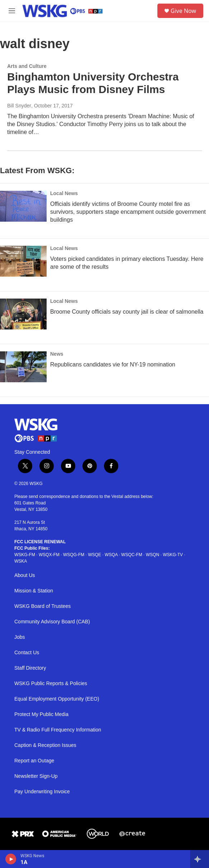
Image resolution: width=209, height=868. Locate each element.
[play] (11, 859)
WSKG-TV (173, 555)
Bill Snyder (19, 106)
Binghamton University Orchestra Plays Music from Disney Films (93, 83)
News (57, 354)
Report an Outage (34, 761)
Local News (64, 193)
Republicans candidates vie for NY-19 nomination (113, 364)
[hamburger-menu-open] (12, 11)
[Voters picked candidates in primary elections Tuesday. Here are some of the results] (23, 261)
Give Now (183, 11)
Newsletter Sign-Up (36, 776)
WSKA (21, 561)
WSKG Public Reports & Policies (51, 684)
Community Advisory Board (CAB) (52, 622)
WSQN (153, 555)
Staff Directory (30, 668)
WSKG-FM (25, 555)
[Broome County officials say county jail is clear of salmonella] (23, 314)
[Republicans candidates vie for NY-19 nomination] (23, 367)
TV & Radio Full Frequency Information (58, 730)
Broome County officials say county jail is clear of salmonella (127, 312)
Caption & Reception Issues (45, 745)
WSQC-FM (132, 555)
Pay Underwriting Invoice (42, 792)
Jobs (20, 637)
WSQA (111, 555)
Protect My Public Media (41, 714)
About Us (25, 575)
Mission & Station (34, 591)
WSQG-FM (74, 555)
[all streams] (199, 859)
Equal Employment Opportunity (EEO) (57, 699)
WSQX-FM (49, 555)
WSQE (94, 555)
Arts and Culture (27, 66)
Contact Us (27, 653)
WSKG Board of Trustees (42, 606)
